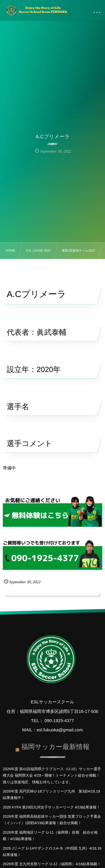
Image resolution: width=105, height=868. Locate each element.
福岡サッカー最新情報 (55, 746)
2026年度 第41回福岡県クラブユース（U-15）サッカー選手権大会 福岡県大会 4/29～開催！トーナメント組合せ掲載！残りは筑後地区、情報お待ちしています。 (52, 775)
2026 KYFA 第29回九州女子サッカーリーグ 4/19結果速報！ (52, 807)
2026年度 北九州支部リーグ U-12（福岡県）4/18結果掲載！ (52, 864)
